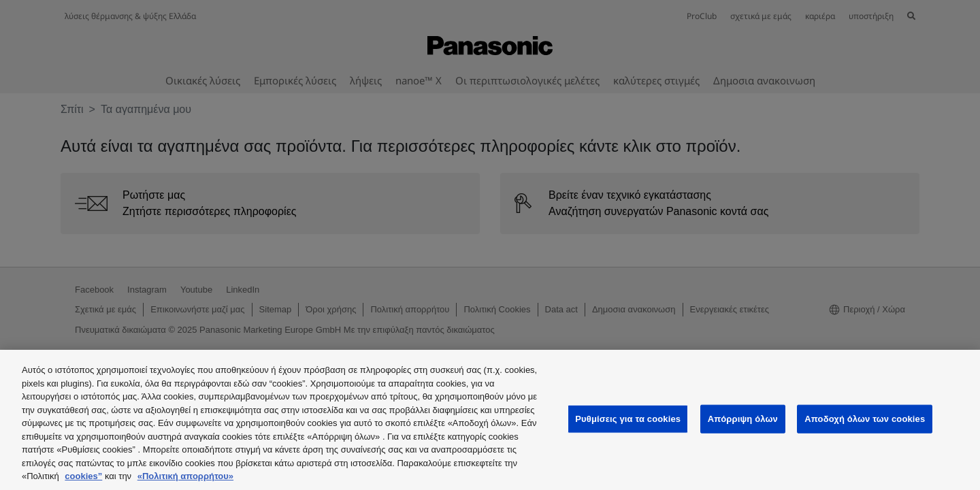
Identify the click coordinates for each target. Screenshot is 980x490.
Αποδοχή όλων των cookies (865, 419)
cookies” (83, 476)
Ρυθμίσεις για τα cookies (628, 419)
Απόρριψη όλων (743, 419)
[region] (490, 420)
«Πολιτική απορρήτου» (185, 476)
